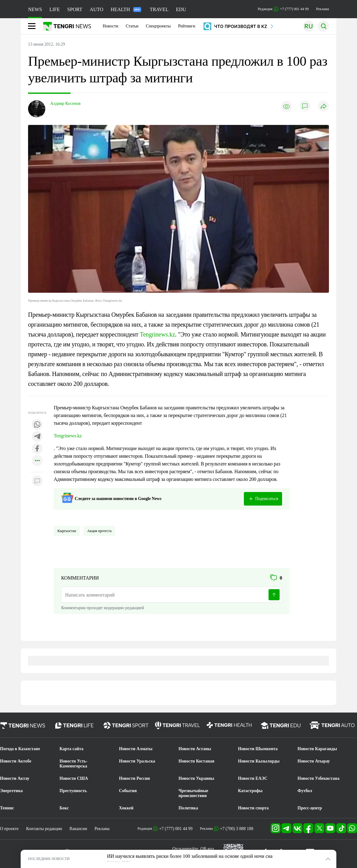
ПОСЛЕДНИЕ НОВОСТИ (49, 859)
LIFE (55, 9)
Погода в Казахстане (20, 749)
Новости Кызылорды (259, 761)
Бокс (64, 808)
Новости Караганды (317, 749)
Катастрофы (250, 791)
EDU (181, 9)
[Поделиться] (323, 107)
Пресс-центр (310, 808)
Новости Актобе (16, 761)
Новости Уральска (137, 761)
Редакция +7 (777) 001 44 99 (283, 9)
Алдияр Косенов (65, 103)
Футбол (305, 791)
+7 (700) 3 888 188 (236, 829)
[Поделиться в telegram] (37, 437)
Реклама (322, 9)
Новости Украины (196, 778)
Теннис (7, 808)
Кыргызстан (67, 531)
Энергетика (11, 791)
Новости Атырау (314, 761)
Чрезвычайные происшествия (193, 793)
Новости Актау (15, 778)
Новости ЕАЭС (253, 778)
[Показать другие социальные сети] (37, 461)
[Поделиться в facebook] (37, 449)
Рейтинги (187, 26)
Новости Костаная (196, 761)
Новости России (134, 778)
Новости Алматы (136, 749)
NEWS (35, 9)
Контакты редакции (44, 829)
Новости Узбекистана (318, 778)
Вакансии (78, 829)
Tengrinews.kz (158, 334)
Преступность (73, 791)
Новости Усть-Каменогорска (74, 764)
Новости (111, 26)
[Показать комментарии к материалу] (37, 481)
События (128, 791)
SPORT (75, 9)
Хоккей (126, 808)
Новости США (74, 778)
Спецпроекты (158, 26)
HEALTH (126, 9)
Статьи (132, 26)
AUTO (96, 9)
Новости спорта (253, 808)
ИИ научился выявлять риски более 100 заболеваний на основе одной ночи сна (190, 856)
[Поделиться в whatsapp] (37, 425)
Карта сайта (72, 749)
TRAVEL (159, 9)
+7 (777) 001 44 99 (176, 829)
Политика (188, 808)
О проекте (9, 829)
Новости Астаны (195, 749)
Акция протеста (99, 531)
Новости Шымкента (258, 749)
